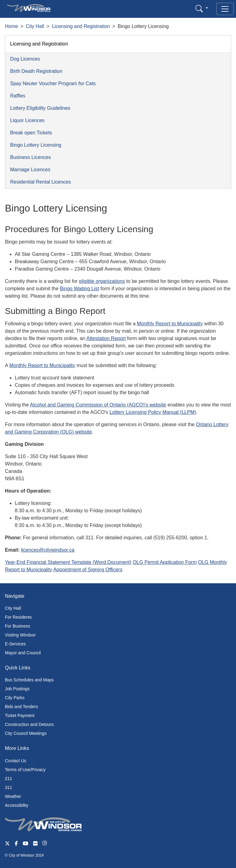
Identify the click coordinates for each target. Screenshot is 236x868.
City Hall (35, 26)
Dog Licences (25, 59)
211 (8, 779)
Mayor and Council (23, 653)
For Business (18, 626)
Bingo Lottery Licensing (36, 145)
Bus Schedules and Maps (29, 680)
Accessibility (17, 805)
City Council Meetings (26, 733)
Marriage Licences (30, 170)
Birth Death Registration (36, 71)
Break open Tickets (31, 133)
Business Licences (31, 157)
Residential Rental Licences (40, 182)
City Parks (15, 698)
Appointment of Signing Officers (88, 570)
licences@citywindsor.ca (48, 550)
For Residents (18, 617)
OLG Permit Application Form (165, 562)
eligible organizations (102, 281)
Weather (13, 796)
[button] (202, 8)
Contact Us (16, 761)
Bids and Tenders (22, 707)
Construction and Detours (29, 724)
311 (8, 787)
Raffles (18, 96)
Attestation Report (106, 338)
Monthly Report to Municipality (170, 324)
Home (12, 26)
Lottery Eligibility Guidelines (40, 108)
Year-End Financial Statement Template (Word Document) (68, 562)
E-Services (15, 644)
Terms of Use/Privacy (25, 770)
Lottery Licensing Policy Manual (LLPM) (153, 412)
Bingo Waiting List (79, 289)
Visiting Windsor (20, 635)
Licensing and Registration (81, 26)
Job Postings (17, 689)
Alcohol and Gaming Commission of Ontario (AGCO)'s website (98, 405)
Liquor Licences (27, 120)
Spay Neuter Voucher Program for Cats (53, 83)
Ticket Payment (20, 715)
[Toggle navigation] (225, 9)
